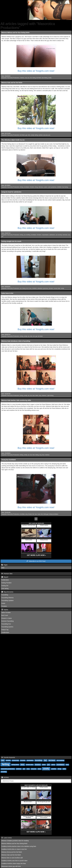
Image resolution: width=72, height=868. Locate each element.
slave (39, 769)
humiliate (22, 514)
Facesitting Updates (8, 600)
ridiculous (41, 187)
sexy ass (27, 78)
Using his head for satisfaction (11, 192)
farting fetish (15, 765)
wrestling (4, 772)
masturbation (45, 235)
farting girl (46, 514)
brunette (23, 760)
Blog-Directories (7, 592)
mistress (22, 78)
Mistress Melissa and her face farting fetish (15, 33)
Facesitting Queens (7, 627)
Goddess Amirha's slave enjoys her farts (14, 863)
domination (30, 760)
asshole (41, 135)
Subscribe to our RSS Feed (36, 561)
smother (54, 769)
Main (3, 568)
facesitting (39, 760)
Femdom (4, 606)
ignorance (46, 288)
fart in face (29, 288)
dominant (65, 235)
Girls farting (5, 588)
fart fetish (39, 78)
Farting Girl (5, 586)
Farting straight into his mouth (11, 241)
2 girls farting (50, 396)
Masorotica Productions (13, 78)
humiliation (27, 187)
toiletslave (40, 288)
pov (49, 135)
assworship (15, 760)
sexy (40, 396)
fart (31, 78)
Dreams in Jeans (7, 618)
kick (42, 514)
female (30, 514)
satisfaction (52, 235)
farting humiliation (54, 514)
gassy (53, 765)
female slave (30, 765)
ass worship (59, 235)
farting (34, 78)
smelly (50, 78)
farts (29, 135)
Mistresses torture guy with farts (11, 866)
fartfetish (59, 187)
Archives (5, 777)
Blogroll (5, 577)
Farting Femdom (6, 583)
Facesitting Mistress (8, 598)
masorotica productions (8, 769)
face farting (45, 78)
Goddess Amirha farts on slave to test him (14, 849)
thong (36, 187)
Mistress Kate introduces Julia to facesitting (16, 341)
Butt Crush (5, 615)
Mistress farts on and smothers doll (12, 858)
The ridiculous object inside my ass (13, 140)
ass (29, 336)
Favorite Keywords (8, 757)
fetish (37, 396)
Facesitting (5, 595)
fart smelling (60, 760)
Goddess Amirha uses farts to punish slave (14, 861)
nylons (46, 187)
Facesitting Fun (6, 624)
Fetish (3, 603)
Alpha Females (6, 613)
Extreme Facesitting (8, 621)
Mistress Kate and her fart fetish (12, 83)
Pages (4, 565)
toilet (64, 769)
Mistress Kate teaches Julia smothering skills (16, 400)
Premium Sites (7, 574)
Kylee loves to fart (7, 293)
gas (26, 135)
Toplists (5, 610)
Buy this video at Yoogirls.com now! (36, 71)
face (43, 455)
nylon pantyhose (52, 187)
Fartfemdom (5, 580)
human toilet (57, 288)
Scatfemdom (5, 632)
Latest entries (7, 838)
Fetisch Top (5, 630)
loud (67, 765)
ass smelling (27, 235)
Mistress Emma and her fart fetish (12, 852)
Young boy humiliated (9, 460)
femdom (32, 187)
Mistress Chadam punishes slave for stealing (15, 841)
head (39, 514)
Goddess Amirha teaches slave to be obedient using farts (19, 846)
